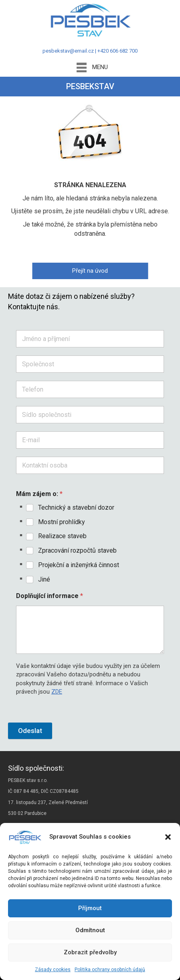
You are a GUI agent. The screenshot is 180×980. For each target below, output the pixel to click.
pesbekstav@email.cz (68, 51)
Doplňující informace (50, 596)
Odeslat (30, 731)
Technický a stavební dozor (76, 507)
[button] (168, 837)
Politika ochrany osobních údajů (110, 970)
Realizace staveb (62, 536)
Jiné (44, 579)
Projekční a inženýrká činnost (79, 565)
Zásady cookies (53, 970)
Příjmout (90, 908)
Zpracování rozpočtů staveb (77, 550)
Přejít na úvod (90, 271)
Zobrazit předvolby (90, 952)
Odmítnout (90, 930)
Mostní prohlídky (62, 522)
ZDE (57, 692)
